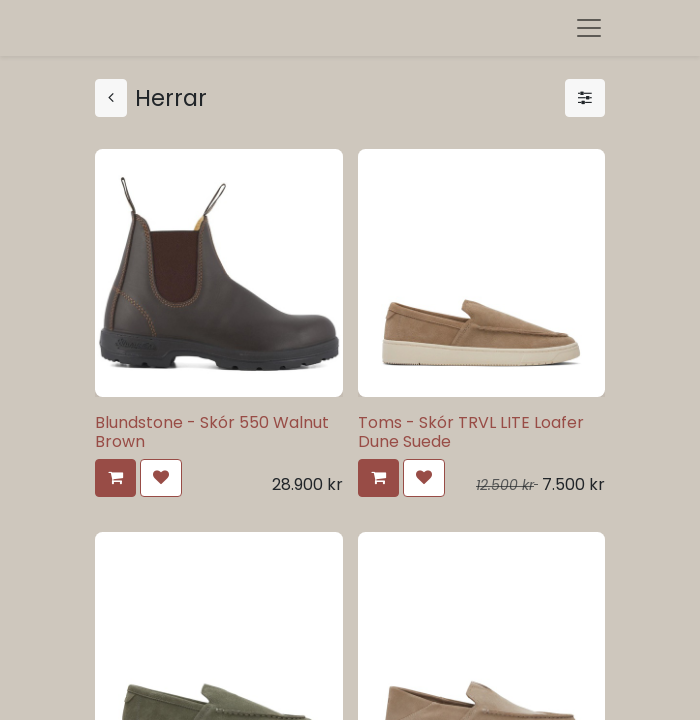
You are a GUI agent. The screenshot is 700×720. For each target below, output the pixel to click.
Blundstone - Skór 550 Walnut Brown (212, 432)
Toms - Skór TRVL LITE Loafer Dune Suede (471, 432)
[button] (115, 478)
